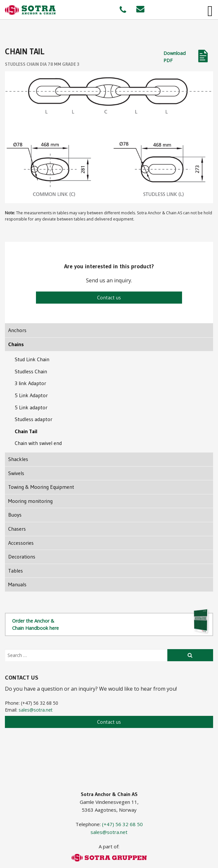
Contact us (109, 297)
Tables (16, 571)
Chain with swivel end (38, 443)
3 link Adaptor (30, 383)
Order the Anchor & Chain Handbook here (111, 624)
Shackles (18, 459)
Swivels (16, 473)
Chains (16, 344)
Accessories (21, 543)
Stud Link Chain (32, 359)
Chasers (17, 529)
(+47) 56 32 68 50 (122, 824)
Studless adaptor (34, 419)
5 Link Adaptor (31, 395)
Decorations (22, 557)
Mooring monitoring (30, 501)
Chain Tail (26, 431)
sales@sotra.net (36, 710)
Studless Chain (31, 371)
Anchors (17, 330)
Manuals (17, 584)
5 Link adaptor (31, 407)
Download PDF (175, 57)
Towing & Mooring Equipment (41, 487)
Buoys (15, 515)
